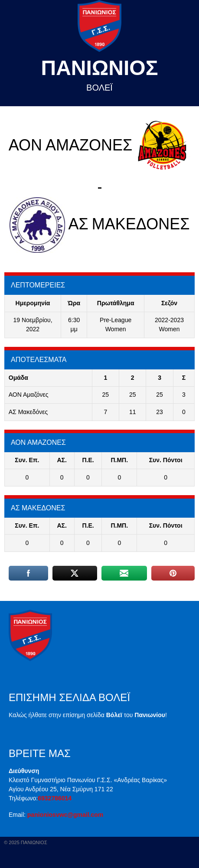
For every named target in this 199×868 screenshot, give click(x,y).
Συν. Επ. (27, 460)
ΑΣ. (62, 460)
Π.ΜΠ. (119, 460)
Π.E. (88, 460)
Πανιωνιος (100, 68)
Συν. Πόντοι (166, 460)
